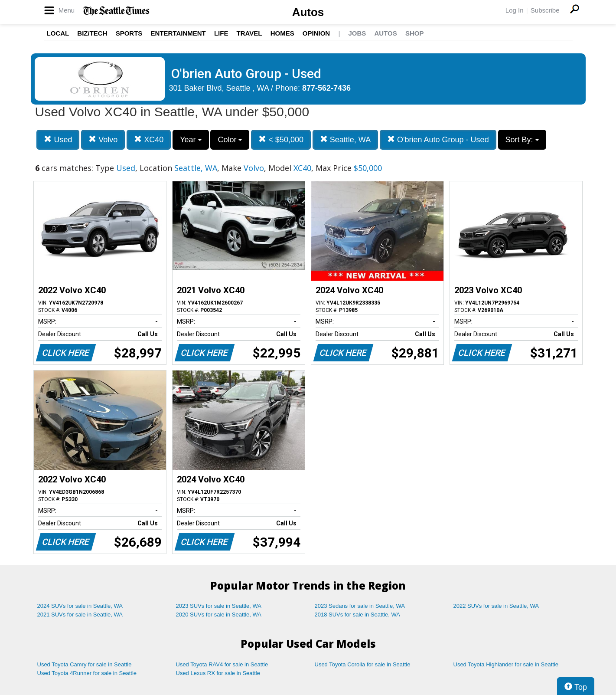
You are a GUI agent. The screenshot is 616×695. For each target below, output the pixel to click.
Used (58, 139)
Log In (515, 10)
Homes (282, 33)
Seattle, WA (345, 139)
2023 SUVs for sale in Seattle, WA (219, 606)
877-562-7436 (326, 88)
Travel (249, 33)
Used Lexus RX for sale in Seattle (218, 673)
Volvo (103, 139)
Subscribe (545, 10)
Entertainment (178, 33)
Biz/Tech (92, 33)
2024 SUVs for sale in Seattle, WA (80, 606)
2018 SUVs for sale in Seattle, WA (358, 615)
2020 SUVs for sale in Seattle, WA (219, 615)
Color (230, 140)
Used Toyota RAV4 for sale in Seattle (222, 664)
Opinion (316, 33)
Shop (415, 33)
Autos (308, 12)
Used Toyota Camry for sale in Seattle (85, 664)
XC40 (149, 139)
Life (221, 33)
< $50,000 (281, 139)
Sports (129, 33)
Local (58, 33)
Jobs (357, 33)
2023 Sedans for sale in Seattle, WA (360, 606)
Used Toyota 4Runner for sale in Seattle (87, 673)
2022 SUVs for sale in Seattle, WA (496, 606)
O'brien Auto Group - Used (438, 139)
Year (191, 140)
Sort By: (522, 140)
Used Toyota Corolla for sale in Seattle (363, 664)
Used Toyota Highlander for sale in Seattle (506, 664)
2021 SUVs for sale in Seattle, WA (80, 615)
